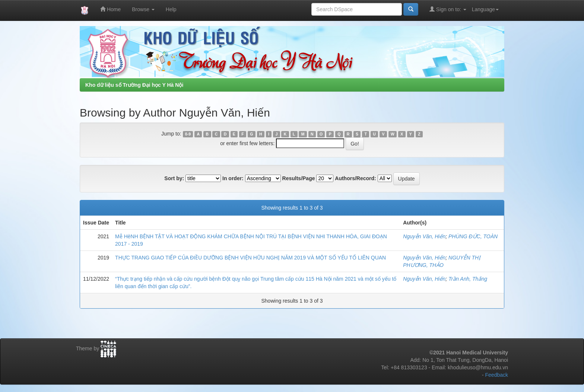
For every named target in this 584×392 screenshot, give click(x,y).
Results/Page (299, 178)
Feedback (497, 375)
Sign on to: (448, 9)
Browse (143, 9)
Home (110, 9)
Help (171, 9)
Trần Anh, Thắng (468, 279)
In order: (233, 178)
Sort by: (174, 178)
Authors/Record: (355, 178)
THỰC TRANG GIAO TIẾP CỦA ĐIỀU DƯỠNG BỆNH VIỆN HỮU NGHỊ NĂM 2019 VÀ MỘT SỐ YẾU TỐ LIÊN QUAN (250, 258)
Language (485, 9)
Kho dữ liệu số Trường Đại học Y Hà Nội (134, 85)
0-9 (188, 134)
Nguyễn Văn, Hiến (424, 236)
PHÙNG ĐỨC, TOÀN (473, 236)
